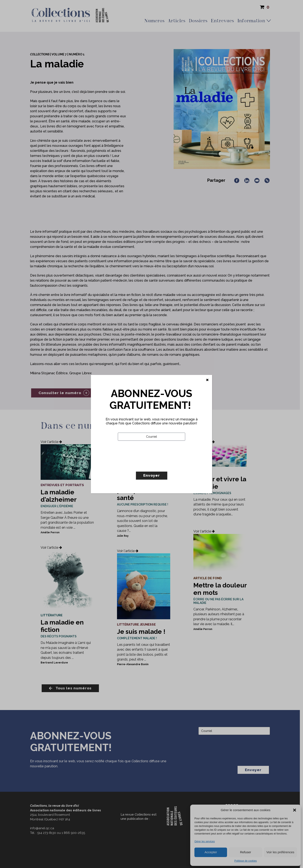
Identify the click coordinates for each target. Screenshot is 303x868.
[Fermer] (207, 380)
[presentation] (150, 465)
